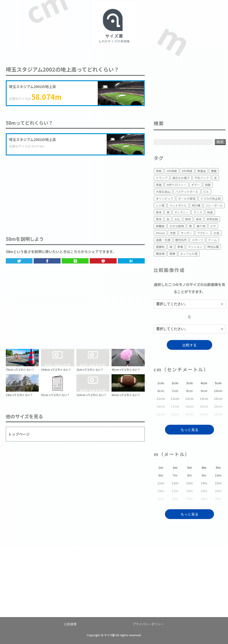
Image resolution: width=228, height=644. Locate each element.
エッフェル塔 (189, 254)
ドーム (213, 240)
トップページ (19, 434)
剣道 (210, 212)
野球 (188, 219)
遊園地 (160, 247)
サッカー (186, 233)
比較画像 (70, 624)
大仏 (177, 219)
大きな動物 (177, 226)
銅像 (172, 254)
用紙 (159, 171)
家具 (159, 219)
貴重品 (202, 171)
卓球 (199, 219)
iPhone (160, 233)
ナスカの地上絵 (211, 198)
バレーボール (214, 205)
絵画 (208, 185)
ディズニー (181, 212)
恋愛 (173, 233)
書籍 (214, 171)
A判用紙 (172, 171)
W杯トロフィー (176, 185)
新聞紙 (160, 226)
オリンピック (165, 198)
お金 (216, 233)
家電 (180, 247)
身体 (159, 212)
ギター (196, 185)
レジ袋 (160, 205)
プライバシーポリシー (148, 624)
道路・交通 (163, 240)
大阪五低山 (163, 192)
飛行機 (196, 205)
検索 (220, 142)
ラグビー (203, 233)
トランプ (162, 178)
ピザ (213, 226)
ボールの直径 (187, 198)
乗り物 (201, 226)
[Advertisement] (75, 191)
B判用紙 (187, 171)
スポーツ (197, 240)
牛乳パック (202, 178)
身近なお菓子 (181, 178)
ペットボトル (178, 205)
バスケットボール (187, 192)
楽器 (159, 185)
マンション (195, 247)
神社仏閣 (213, 247)
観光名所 (181, 240)
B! (131, 261)
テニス (198, 212)
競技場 (160, 254)
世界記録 (212, 219)
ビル (206, 192)
